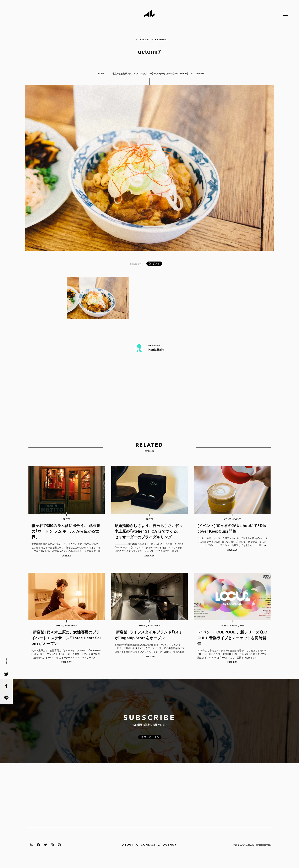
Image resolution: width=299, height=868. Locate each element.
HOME (102, 73)
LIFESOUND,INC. (243, 851)
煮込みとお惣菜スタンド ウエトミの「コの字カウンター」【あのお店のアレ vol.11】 (150, 73)
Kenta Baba (161, 39)
